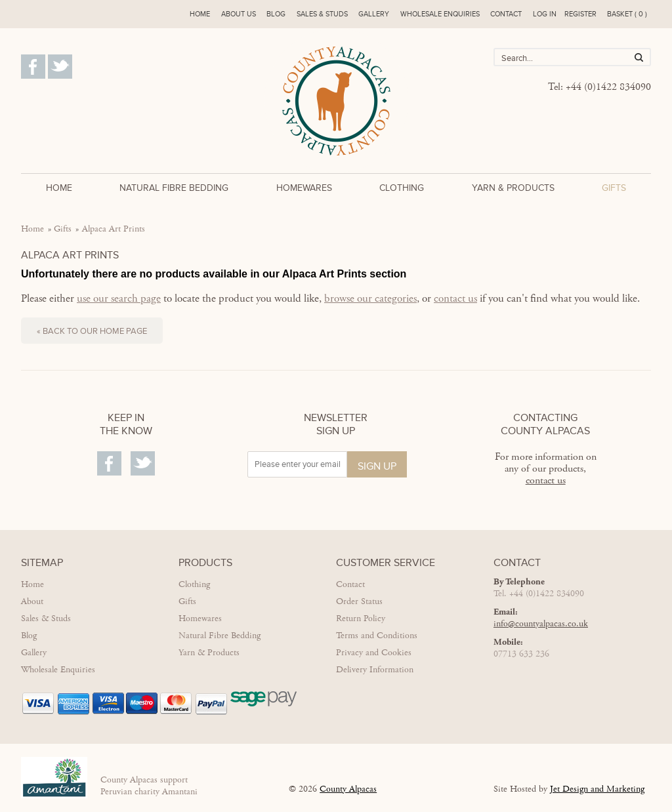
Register (580, 14)
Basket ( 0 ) (627, 14)
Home (200, 14)
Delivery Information (375, 670)
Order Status (359, 601)
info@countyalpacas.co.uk (541, 624)
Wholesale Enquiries (58, 670)
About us (239, 14)
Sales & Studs (322, 14)
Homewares (304, 188)
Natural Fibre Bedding (174, 188)
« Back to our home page (92, 331)
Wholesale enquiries (440, 14)
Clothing (402, 188)
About (32, 601)
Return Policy (361, 619)
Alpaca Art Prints (114, 229)
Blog (276, 14)
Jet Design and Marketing (597, 789)
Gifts (614, 188)
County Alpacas (348, 789)
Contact (506, 14)
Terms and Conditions (377, 636)
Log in (545, 14)
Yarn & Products (513, 188)
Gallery (374, 14)
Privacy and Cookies (374, 653)
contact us (455, 298)
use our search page (119, 298)
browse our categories (370, 298)
